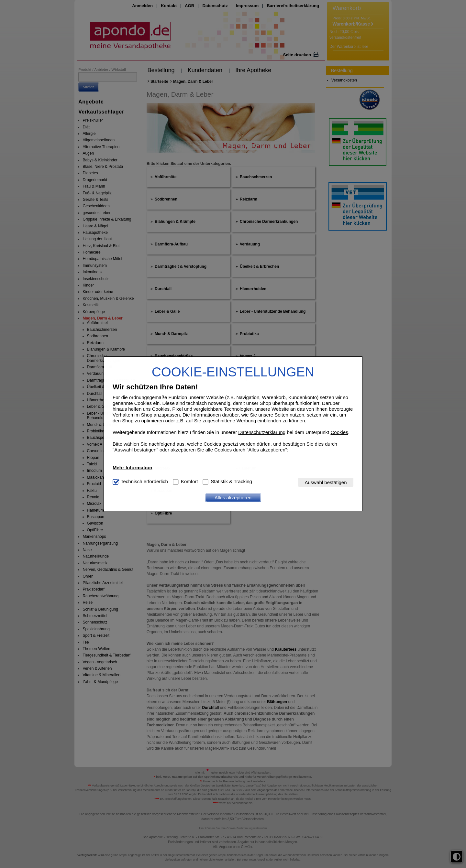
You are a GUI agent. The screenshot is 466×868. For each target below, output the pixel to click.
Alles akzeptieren (233, 498)
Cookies (339, 432)
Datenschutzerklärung (262, 432)
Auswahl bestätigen (326, 482)
